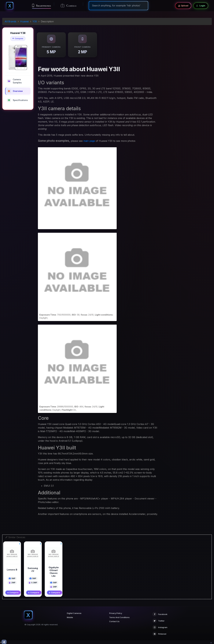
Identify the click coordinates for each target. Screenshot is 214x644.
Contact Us (114, 621)
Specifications (17, 100)
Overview (15, 91)
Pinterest (159, 634)
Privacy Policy (116, 613)
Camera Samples (14, 81)
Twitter (158, 621)
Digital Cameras (74, 613)
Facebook (160, 614)
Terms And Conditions (119, 617)
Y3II (35, 21)
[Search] (118, 6)
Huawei (24, 21)
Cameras (69, 6)
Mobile (70, 617)
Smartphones (42, 6)
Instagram (160, 627)
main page (89, 141)
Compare (18, 38)
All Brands (10, 21)
